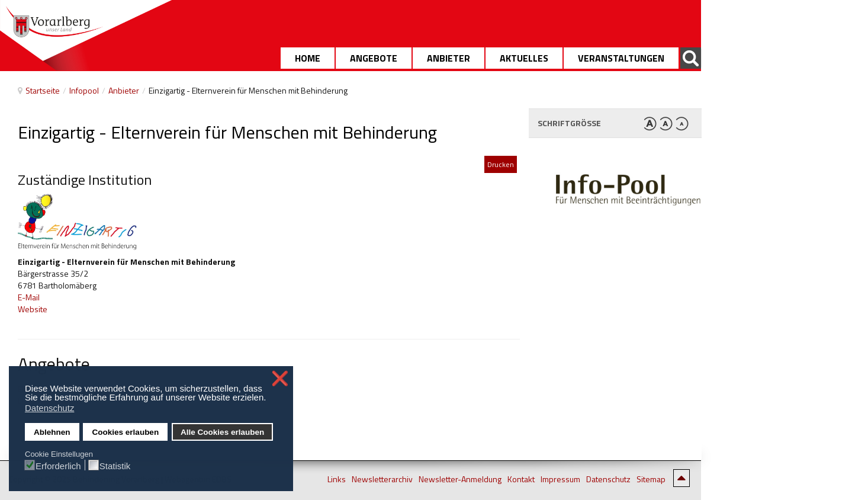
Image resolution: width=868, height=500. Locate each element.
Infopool (84, 90)
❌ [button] (280, 379)
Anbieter (124, 90)
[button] (270, 399)
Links (337, 479)
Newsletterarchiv (382, 479)
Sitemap (651, 479)
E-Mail (29, 297)
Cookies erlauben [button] (126, 432)
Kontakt (521, 479)
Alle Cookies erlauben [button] (222, 432)
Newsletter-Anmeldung (460, 479)
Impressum (560, 479)
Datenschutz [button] (49, 408)
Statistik (115, 466)
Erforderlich (58, 466)
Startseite (43, 90)
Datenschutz (608, 479)
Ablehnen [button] (52, 432)
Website (33, 309)
